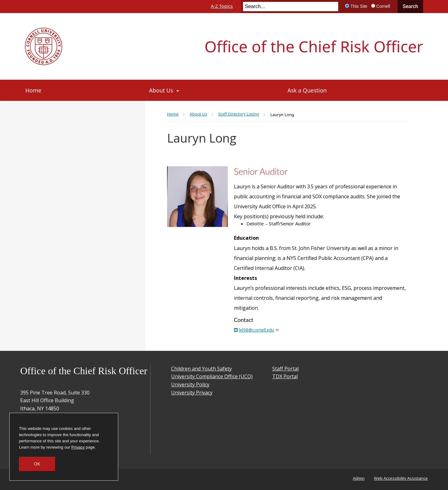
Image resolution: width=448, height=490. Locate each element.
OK (37, 464)
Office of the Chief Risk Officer (314, 46)
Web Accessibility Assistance (401, 478)
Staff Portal (285, 369)
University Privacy (192, 393)
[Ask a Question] (355, 90)
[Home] (81, 90)
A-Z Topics (222, 6)
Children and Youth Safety (201, 369)
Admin (359, 478)
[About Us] (212, 90)
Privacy (78, 447)
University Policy (190, 384)
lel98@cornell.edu (259, 330)
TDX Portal (285, 376)
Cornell (383, 6)
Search (410, 6)
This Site (359, 6)
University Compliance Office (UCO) (212, 376)
